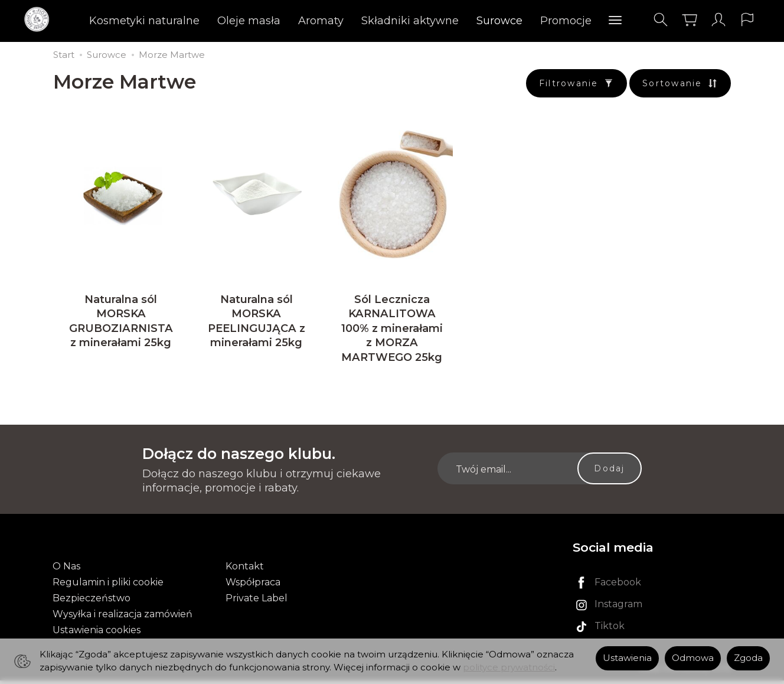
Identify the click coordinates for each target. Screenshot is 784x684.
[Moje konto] (718, 20)
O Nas (66, 570)
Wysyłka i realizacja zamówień (122, 618)
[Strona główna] (40, 20)
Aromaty (321, 21)
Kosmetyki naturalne (144, 21)
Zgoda (748, 658)
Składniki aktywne (410, 21)
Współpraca (253, 586)
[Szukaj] (661, 20)
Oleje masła (249, 21)
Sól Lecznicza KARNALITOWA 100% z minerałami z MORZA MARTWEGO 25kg (392, 332)
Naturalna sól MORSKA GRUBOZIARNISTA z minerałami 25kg (121, 324)
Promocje (566, 21)
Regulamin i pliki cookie (108, 586)
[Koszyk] (690, 20)
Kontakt (245, 570)
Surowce (499, 21)
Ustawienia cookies (97, 634)
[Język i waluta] (747, 20)
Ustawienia (627, 658)
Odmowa (693, 658)
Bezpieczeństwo (92, 602)
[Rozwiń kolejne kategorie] (615, 21)
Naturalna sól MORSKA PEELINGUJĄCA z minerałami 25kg (257, 324)
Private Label (257, 602)
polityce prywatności (509, 667)
